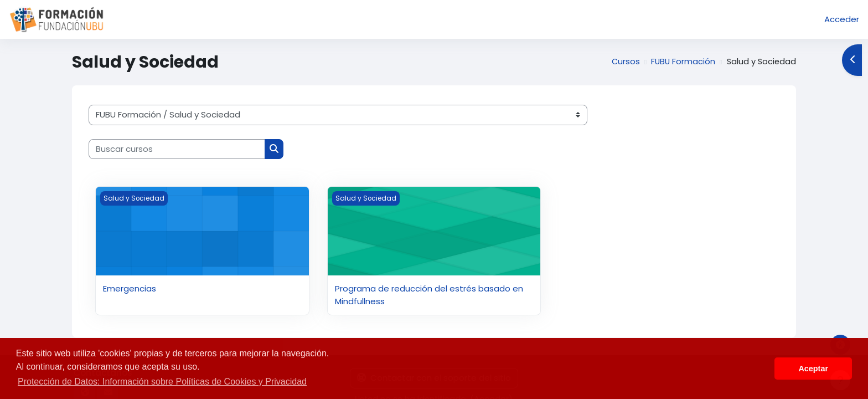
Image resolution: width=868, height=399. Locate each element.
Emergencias (130, 288)
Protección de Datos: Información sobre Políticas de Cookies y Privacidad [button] (162, 382)
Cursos (623, 62)
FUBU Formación (681, 62)
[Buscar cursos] (177, 149)
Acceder (842, 19)
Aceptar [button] (813, 369)
